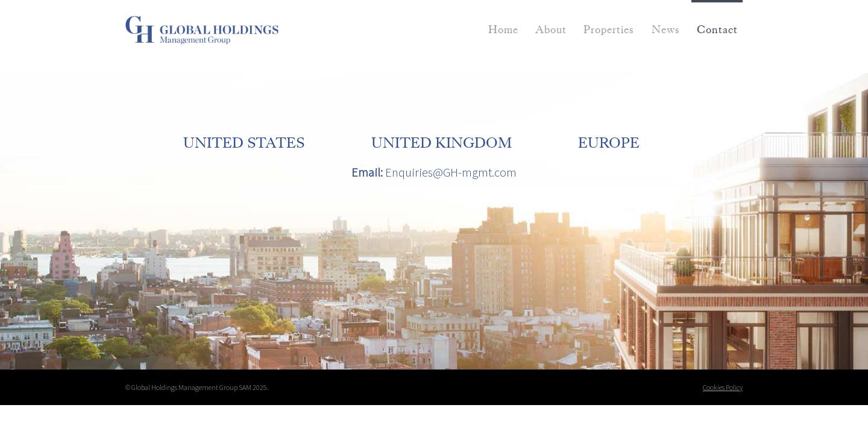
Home (503, 30)
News (666, 30)
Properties (609, 30)
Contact (717, 30)
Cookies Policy (723, 387)
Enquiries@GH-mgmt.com (451, 172)
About (551, 30)
